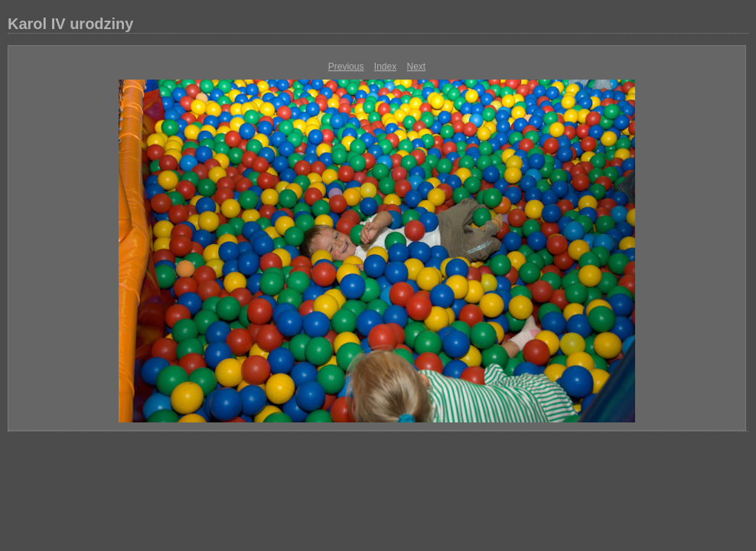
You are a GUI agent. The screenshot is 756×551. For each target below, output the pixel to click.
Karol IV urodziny (70, 24)
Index (385, 67)
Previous (346, 67)
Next (417, 67)
